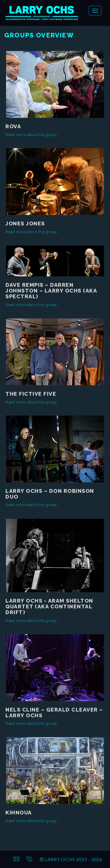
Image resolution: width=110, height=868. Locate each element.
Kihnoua (19, 813)
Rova (13, 126)
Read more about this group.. (32, 135)
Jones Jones (25, 223)
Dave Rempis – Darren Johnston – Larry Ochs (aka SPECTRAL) (51, 291)
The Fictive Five (31, 394)
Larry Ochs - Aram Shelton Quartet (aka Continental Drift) (49, 606)
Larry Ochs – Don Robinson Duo (50, 494)
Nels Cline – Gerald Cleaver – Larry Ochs (54, 713)
